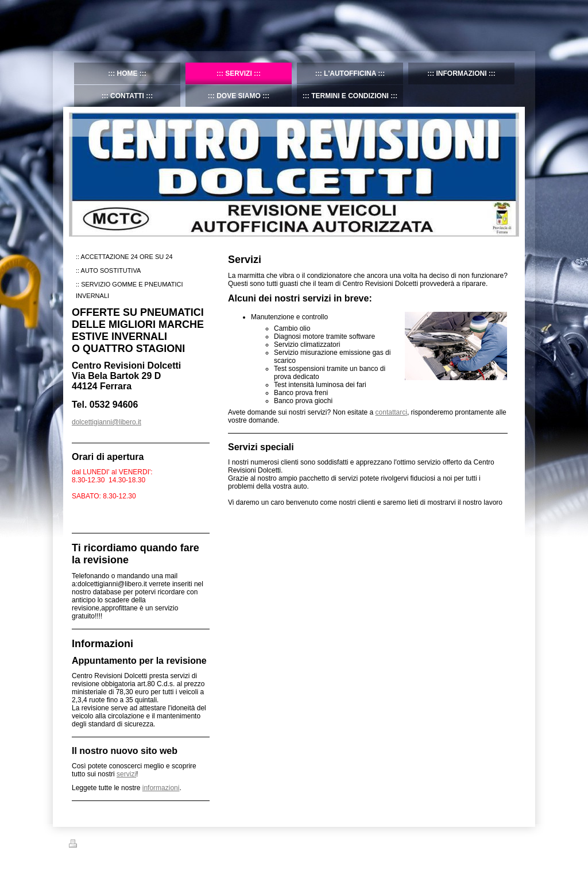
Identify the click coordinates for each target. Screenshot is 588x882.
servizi (126, 774)
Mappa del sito (129, 845)
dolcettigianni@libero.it (107, 422)
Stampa (87, 845)
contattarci (391, 412)
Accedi (510, 844)
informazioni (161, 788)
